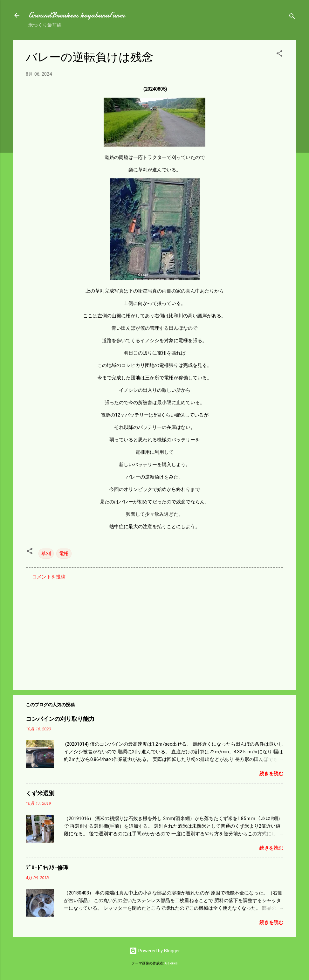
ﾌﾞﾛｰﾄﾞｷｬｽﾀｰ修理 (47, 868)
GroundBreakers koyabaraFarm (76, 15)
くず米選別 (40, 794)
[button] (279, 55)
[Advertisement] (154, 631)
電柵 (64, 554)
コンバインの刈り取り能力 (60, 719)
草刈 (46, 554)
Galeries (171, 963)
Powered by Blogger (155, 951)
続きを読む (271, 774)
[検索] (292, 17)
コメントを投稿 (49, 577)
